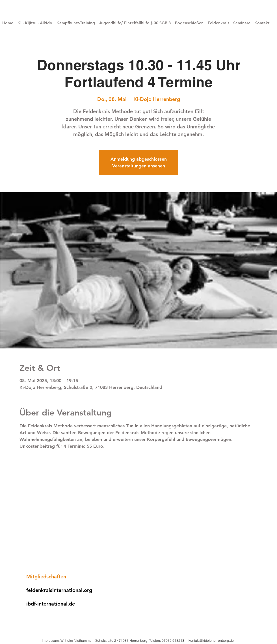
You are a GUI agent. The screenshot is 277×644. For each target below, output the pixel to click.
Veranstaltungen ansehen (139, 166)
